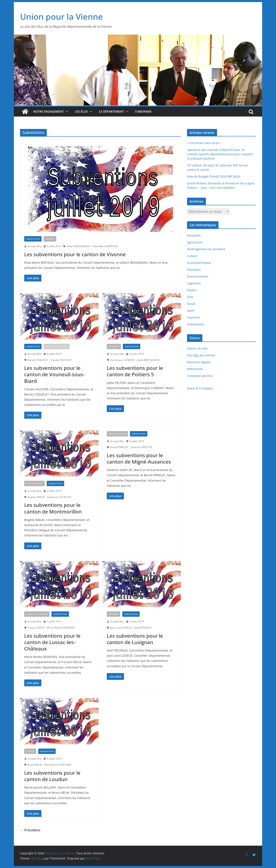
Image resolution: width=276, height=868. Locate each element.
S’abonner (143, 111)
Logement (194, 283)
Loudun (30, 751)
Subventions (33, 239)
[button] (66, 112)
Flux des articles (201, 355)
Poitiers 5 (114, 346)
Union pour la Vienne (61, 16)
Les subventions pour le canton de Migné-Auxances (139, 458)
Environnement (198, 276)
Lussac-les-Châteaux (37, 614)
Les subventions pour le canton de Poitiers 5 (135, 371)
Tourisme (194, 317)
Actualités (194, 235)
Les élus (81, 111)
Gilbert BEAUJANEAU (79, 246)
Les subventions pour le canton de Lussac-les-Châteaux (52, 642)
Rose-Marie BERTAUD (106, 246)
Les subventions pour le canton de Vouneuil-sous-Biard (54, 374)
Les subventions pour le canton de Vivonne (75, 254)
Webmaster (195, 369)
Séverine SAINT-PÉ (141, 447)
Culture (192, 256)
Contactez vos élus (200, 376)
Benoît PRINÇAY (119, 447)
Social (191, 304)
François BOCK (36, 628)
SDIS (190, 297)
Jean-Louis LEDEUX (121, 628)
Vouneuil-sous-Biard (57, 346)
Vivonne (50, 239)
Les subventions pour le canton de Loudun (52, 776)
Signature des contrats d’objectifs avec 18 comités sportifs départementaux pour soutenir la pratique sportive (220, 154)
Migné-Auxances (117, 434)
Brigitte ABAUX (36, 497)
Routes (192, 290)
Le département (111, 111)
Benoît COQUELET (38, 360)
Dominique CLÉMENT (122, 360)
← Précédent (30, 830)
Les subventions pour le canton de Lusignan (135, 639)
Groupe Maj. (35, 246)
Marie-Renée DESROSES (61, 628)
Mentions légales (199, 362)
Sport (191, 311)
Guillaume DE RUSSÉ (59, 497)
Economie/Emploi (199, 263)
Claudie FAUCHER (61, 360)
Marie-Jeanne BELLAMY (58, 765)
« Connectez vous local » (204, 143)
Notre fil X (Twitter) (200, 388)
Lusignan (113, 614)
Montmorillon (34, 483)
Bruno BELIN (35, 765)
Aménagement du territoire (206, 249)
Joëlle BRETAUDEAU (149, 360)
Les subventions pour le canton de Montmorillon (53, 508)
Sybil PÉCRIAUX (143, 628)
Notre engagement (49, 111)
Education (194, 270)
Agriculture (195, 242)
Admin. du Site (197, 348)
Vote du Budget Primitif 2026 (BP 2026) (214, 176)
